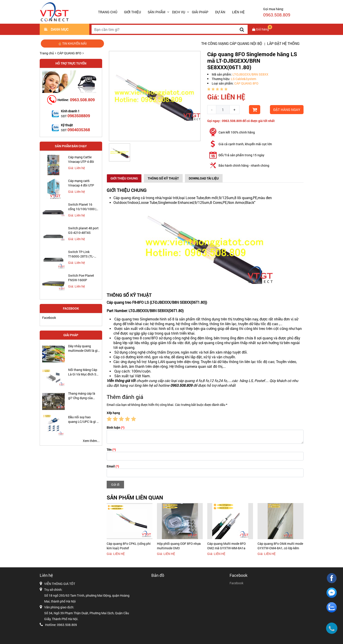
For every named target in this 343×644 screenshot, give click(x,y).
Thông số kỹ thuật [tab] (163, 178)
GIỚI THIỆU (132, 12)
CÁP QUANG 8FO (69, 53)
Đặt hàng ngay (287, 110)
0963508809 (79, 116)
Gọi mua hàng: (277, 12)
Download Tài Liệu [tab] (204, 178)
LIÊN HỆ (238, 12)
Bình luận (116, 427)
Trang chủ (108, 12)
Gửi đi (115, 484)
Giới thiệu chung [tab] (124, 178)
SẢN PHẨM (157, 12)
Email (113, 466)
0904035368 (79, 130)
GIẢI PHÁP (200, 12)
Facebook (49, 318)
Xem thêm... (91, 441)
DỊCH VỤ (179, 12)
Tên (111, 450)
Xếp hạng (113, 413)
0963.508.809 (82, 100)
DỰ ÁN (220, 12)
